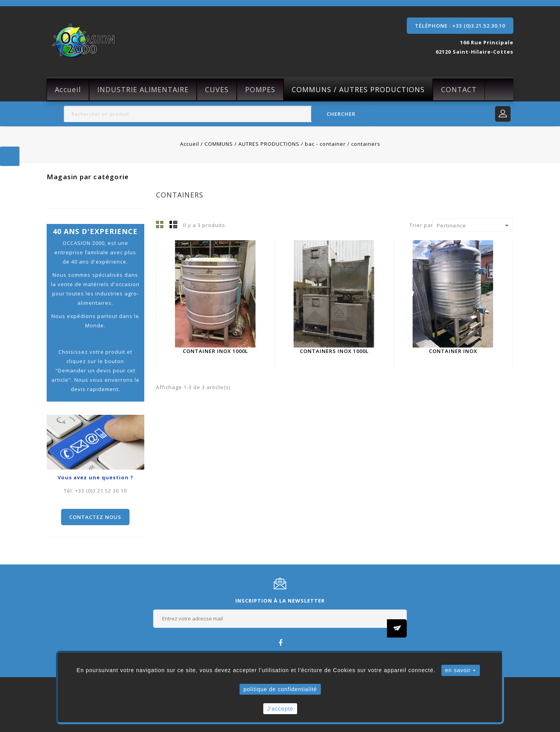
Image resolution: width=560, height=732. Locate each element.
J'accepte (280, 709)
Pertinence (474, 225)
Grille (160, 224)
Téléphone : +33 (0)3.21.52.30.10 (460, 26)
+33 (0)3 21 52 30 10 (101, 491)
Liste (173, 224)
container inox (453, 351)
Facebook (280, 642)
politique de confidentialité (280, 689)
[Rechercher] (217, 114)
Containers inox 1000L (334, 351)
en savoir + (461, 670)
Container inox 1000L (215, 351)
